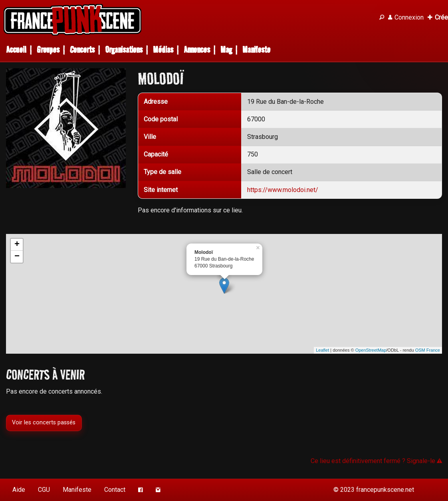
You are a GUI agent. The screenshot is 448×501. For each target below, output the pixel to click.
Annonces (197, 50)
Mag (226, 50)
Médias (163, 50)
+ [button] (17, 245)
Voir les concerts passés (44, 423)
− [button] (17, 257)
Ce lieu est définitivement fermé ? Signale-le (376, 461)
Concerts (82, 50)
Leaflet (322, 350)
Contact (115, 490)
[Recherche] (382, 18)
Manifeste (256, 50)
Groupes (48, 50)
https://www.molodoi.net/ (283, 190)
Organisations (124, 50)
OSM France (428, 350)
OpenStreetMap (371, 350)
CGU (44, 490)
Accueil (16, 50)
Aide (19, 490)
